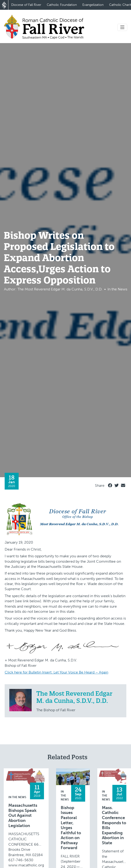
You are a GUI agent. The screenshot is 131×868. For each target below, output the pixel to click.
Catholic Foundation (62, 5)
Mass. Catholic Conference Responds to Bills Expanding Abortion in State (114, 825)
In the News (17, 797)
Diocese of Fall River (26, 5)
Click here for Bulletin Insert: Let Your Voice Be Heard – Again (56, 672)
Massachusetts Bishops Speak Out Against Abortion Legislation (23, 815)
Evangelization (93, 5)
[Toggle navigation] (122, 27)
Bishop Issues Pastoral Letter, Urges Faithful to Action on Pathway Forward (71, 828)
